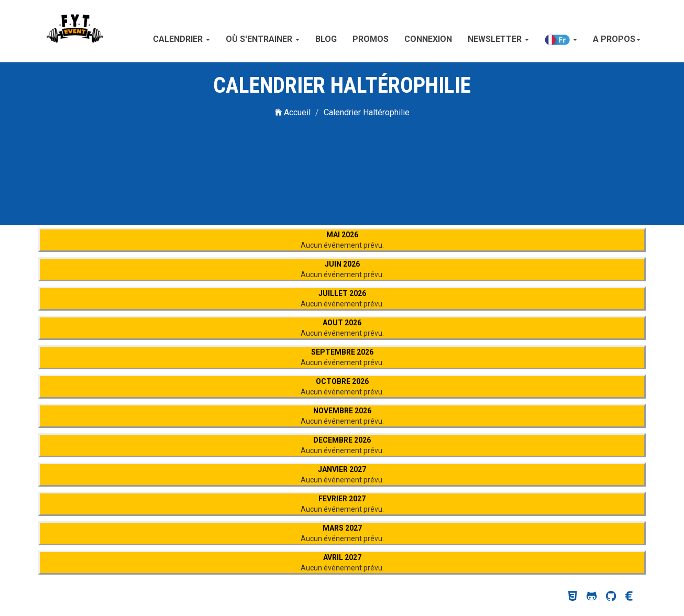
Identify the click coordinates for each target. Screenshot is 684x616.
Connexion (428, 39)
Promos (371, 39)
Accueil (293, 112)
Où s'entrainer (263, 39)
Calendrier (181, 39)
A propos (617, 39)
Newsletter (498, 39)
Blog (326, 39)
